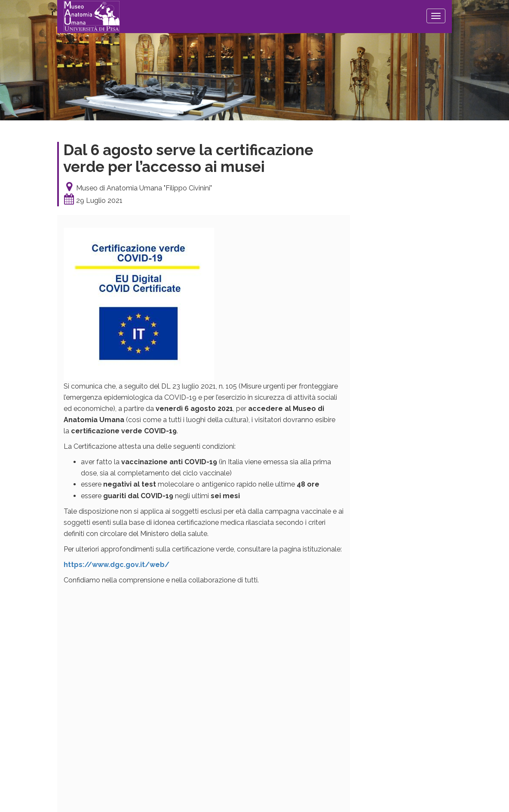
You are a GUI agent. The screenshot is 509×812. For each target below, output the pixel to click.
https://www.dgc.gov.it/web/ (117, 565)
